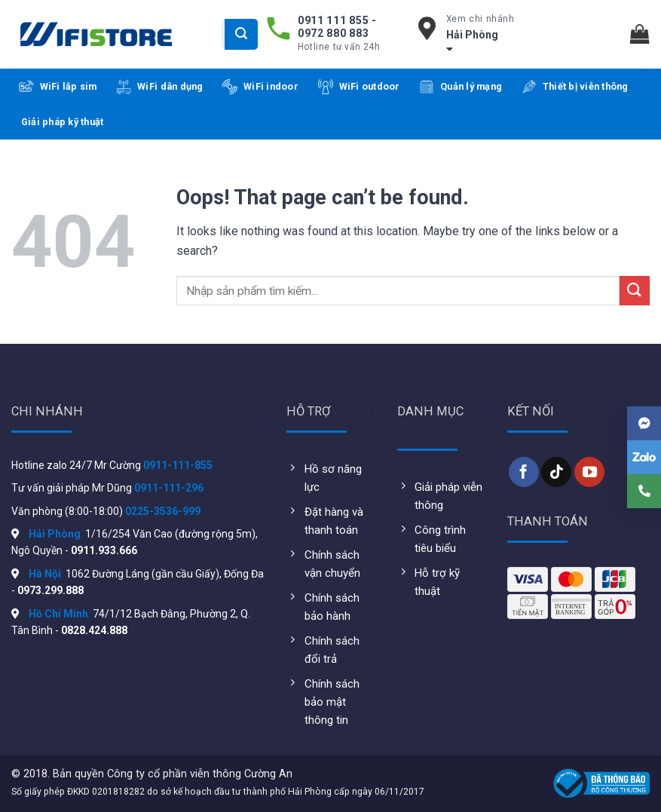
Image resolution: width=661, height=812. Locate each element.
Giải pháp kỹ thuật (63, 122)
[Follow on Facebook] (524, 472)
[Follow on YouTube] (589, 472)
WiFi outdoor (359, 87)
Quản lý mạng (461, 87)
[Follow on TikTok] (556, 472)
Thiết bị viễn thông (575, 87)
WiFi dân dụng (159, 87)
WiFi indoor (260, 87)
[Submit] (241, 34)
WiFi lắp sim (58, 87)
